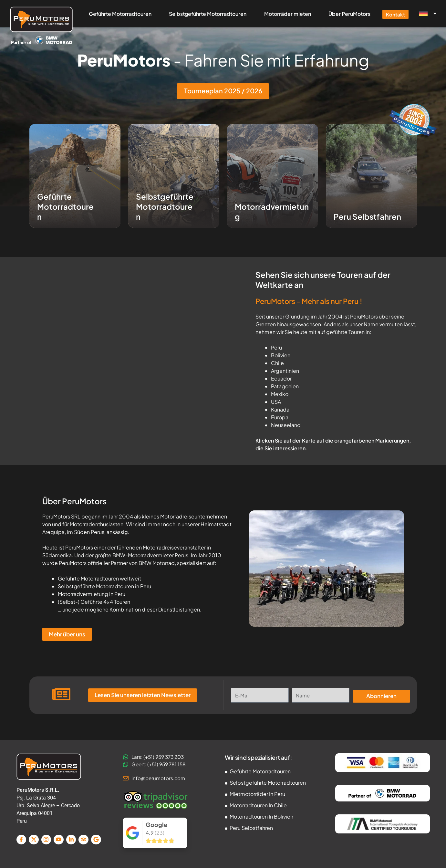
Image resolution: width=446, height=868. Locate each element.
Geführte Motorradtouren (120, 14)
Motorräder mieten (288, 14)
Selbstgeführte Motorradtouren (208, 14)
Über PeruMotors (349, 14)
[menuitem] (427, 13)
